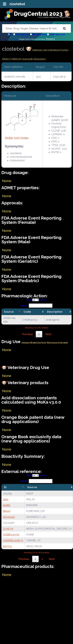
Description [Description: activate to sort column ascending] (55, 312)
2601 (6, 499)
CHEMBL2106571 (13, 540)
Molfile (9, 138)
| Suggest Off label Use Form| (34, 343)
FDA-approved (22, 35)
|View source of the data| (57, 343)
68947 (7, 511)
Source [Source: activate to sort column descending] (9, 312)
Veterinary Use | (40, 50)
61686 (7, 505)
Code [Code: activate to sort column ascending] (27, 312)
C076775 (8, 529)
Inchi (17, 138)
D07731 (7, 546)
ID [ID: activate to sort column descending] (5, 487)
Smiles (25, 138)
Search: (36, 306)
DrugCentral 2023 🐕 (42, 14)
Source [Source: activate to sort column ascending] (32, 487)
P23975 (50, 39)
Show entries (36, 300)
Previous (27, 334)
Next (48, 334)
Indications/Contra (58, 50)
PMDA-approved (57, 35)
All (11, 35)
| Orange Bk (27, 59)
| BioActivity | (40, 59)
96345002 (9, 517)
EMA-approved (39, 35)
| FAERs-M (16, 59)
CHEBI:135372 (11, 535)
